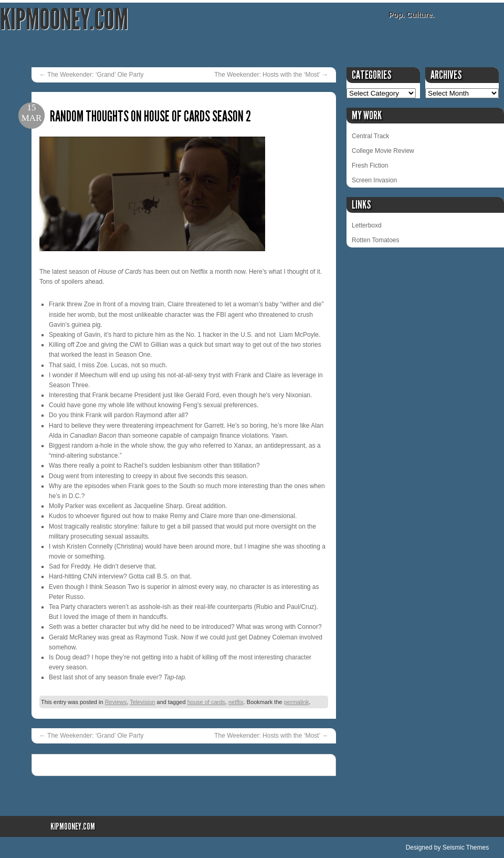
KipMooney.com (64, 20)
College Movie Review (383, 151)
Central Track (370, 136)
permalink (297, 702)
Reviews (116, 702)
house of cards (206, 702)
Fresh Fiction (370, 166)
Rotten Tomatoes (376, 240)
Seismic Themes (466, 847)
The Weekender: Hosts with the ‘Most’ (271, 75)
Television (142, 702)
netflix (236, 702)
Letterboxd (367, 225)
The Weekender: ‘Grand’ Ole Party (92, 75)
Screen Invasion (374, 180)
